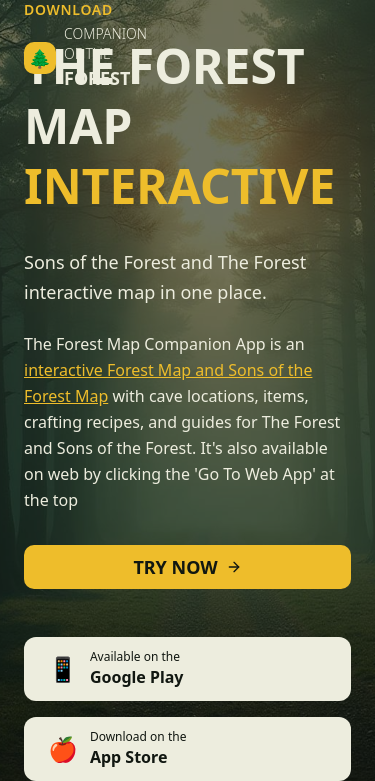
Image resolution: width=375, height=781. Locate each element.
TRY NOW (187, 567)
